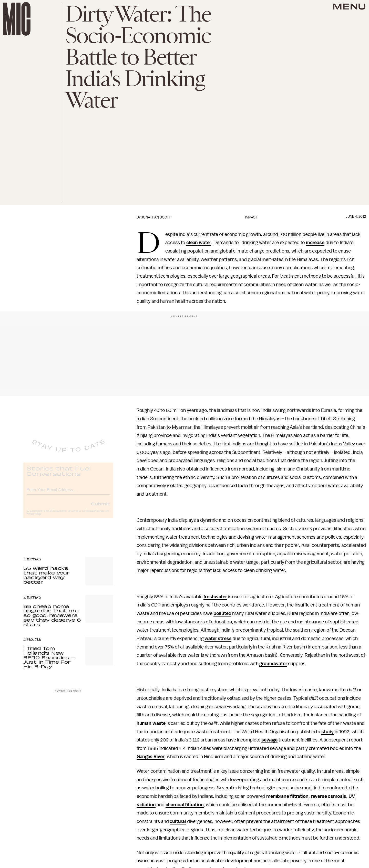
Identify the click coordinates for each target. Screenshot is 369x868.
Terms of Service (95, 515)
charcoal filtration (185, 805)
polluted (222, 613)
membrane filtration (287, 796)
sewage (269, 740)
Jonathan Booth (156, 217)
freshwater (215, 597)
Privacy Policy (34, 518)
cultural (178, 821)
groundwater (273, 664)
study (327, 732)
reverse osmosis (329, 796)
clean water (199, 243)
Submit (100, 508)
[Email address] (68, 493)
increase (315, 243)
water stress (218, 639)
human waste (151, 723)
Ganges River (151, 757)
